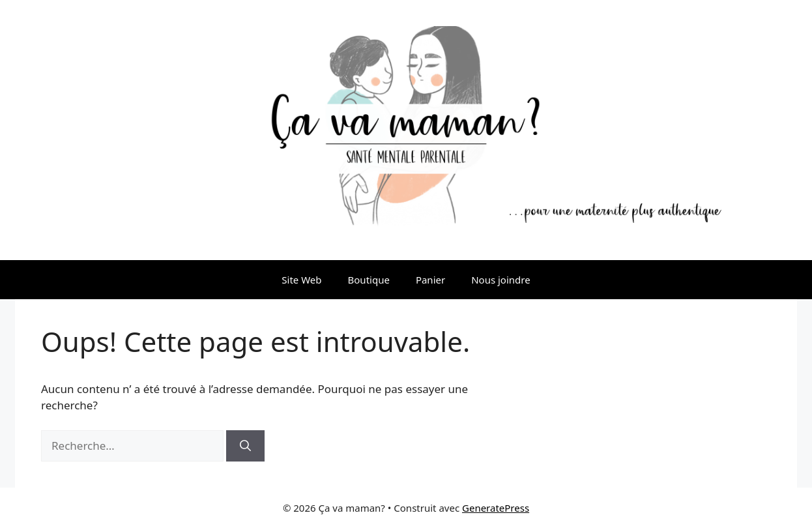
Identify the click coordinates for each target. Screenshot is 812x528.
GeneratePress (496, 508)
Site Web (301, 280)
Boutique (369, 280)
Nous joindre (501, 280)
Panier (430, 280)
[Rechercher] (245, 446)
